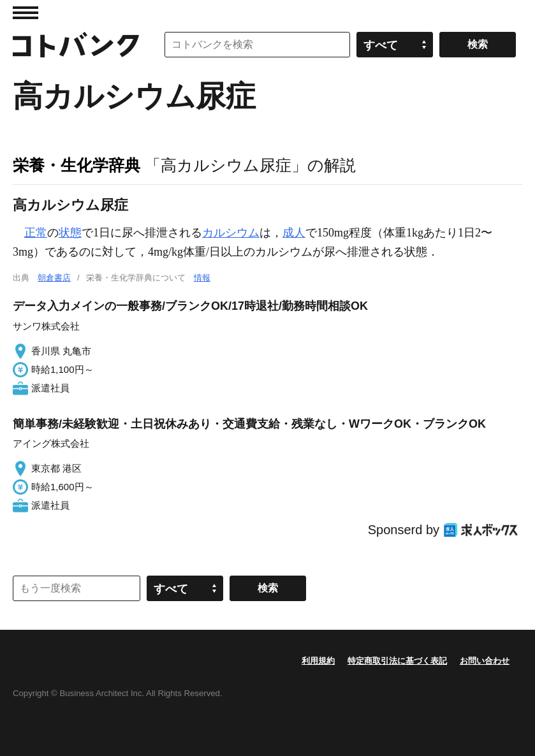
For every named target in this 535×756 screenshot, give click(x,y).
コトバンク (76, 45)
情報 (202, 278)
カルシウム (231, 233)
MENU (26, 13)
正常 (36, 233)
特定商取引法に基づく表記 (397, 661)
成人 (294, 233)
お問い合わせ (485, 661)
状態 (70, 233)
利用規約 (318, 661)
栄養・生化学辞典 (77, 165)
